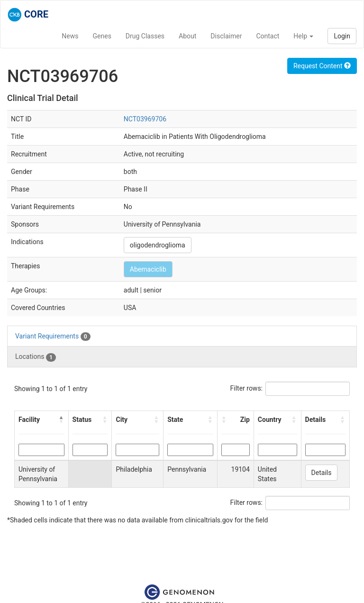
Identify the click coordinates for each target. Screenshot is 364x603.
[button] (62, 420)
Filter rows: (247, 388)
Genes (102, 36)
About (187, 36)
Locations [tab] (36, 357)
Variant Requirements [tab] (53, 337)
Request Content (322, 66)
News (70, 36)
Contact (268, 36)
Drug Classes (145, 36)
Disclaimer (226, 36)
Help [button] (303, 36)
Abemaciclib (148, 269)
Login (342, 36)
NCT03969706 (145, 119)
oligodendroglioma (158, 245)
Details (322, 473)
